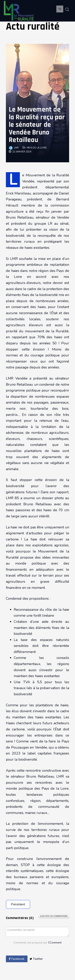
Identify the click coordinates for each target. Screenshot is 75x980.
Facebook (17, 959)
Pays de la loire (37, 148)
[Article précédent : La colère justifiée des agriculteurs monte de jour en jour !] (18, 904)
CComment (55, 943)
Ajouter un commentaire (54, 916)
